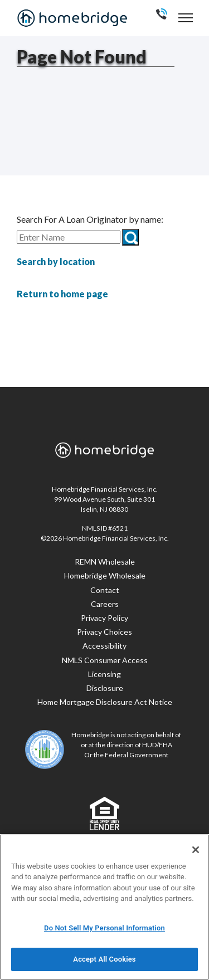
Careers (105, 604)
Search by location (56, 261)
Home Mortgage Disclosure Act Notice (105, 702)
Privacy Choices (104, 632)
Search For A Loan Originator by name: (90, 219)
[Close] (196, 850)
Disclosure (105, 688)
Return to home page (62, 294)
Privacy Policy (104, 618)
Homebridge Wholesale (105, 575)
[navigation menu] (186, 18)
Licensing (104, 674)
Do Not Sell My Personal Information (104, 928)
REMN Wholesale (105, 562)
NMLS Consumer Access (105, 660)
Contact (105, 590)
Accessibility (104, 646)
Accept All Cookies (104, 959)
